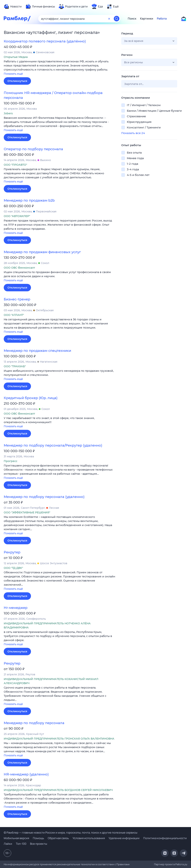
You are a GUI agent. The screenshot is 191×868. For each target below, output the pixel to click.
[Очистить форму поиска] (109, 19)
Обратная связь (58, 838)
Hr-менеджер (16, 608)
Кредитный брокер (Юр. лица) (31, 398)
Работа (162, 19)
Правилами (123, 864)
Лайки (8, 844)
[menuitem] (13, 7)
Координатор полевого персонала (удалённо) (45, 41)
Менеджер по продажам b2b (29, 200)
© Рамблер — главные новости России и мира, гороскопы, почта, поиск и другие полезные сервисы (71, 833)
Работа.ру (181, 864)
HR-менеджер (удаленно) (26, 774)
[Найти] (117, 19)
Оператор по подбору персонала (33, 149)
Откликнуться (17, 81)
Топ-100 (21, 844)
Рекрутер (12, 552)
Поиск (132, 19)
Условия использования (89, 838)
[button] (60, 68)
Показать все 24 (133, 133)
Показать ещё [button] (13, 74)
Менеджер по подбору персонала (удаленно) (44, 497)
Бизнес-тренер (17, 299)
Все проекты (39, 844)
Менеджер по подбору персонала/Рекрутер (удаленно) (53, 445)
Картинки (147, 19)
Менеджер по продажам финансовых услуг (42, 252)
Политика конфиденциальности (165, 838)
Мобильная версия (16, 838)
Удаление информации (124, 838)
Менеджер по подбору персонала (34, 723)
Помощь (38, 838)
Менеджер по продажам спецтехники (37, 351)
